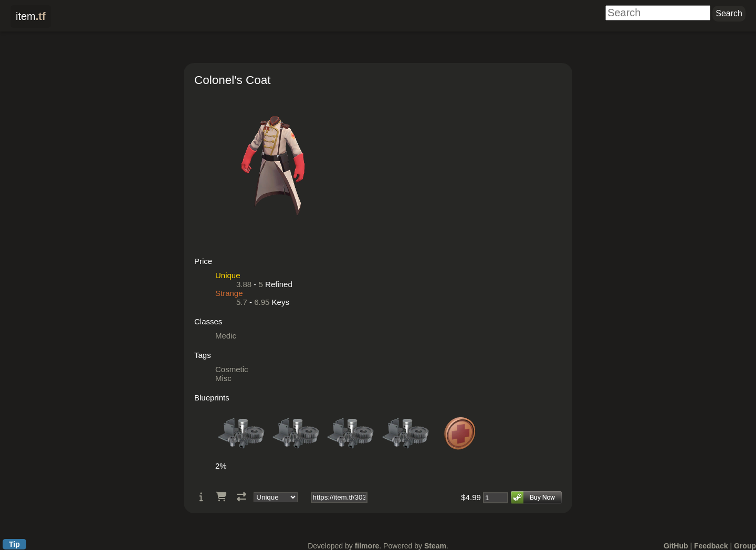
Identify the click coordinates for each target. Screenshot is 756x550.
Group (745, 546)
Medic (226, 336)
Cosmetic (232, 369)
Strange (229, 293)
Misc (223, 378)
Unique (228, 275)
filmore (367, 546)
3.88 (244, 284)
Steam (435, 546)
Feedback (711, 546)
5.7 (242, 302)
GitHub (676, 546)
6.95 (262, 302)
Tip (14, 544)
